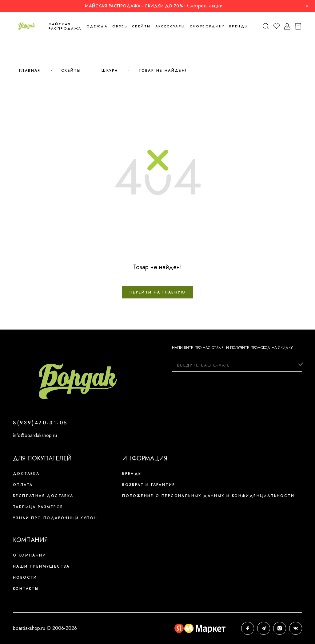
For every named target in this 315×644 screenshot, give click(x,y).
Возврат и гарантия (149, 485)
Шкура (110, 71)
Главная (30, 71)
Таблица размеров (38, 507)
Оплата (23, 485)
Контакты (26, 589)
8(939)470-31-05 (40, 423)
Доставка (26, 474)
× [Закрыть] (307, 6)
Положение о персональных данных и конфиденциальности (208, 496)
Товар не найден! (163, 71)
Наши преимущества (41, 566)
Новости (25, 577)
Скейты (71, 71)
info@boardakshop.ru (35, 435)
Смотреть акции (205, 6)
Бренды (239, 26)
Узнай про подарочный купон (55, 518)
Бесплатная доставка (43, 496)
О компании (30, 555)
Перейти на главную (157, 292)
